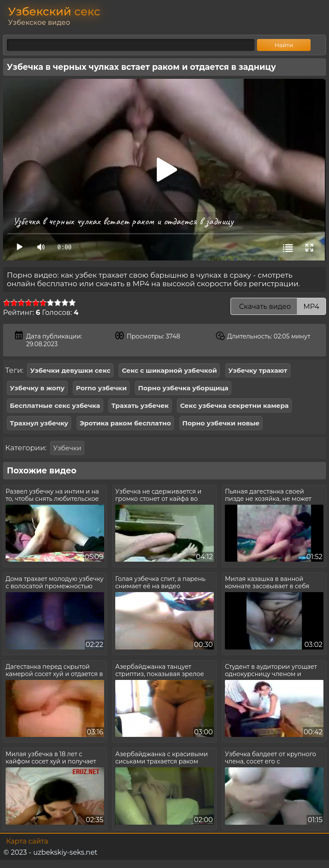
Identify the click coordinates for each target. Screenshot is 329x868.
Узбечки (67, 448)
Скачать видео (278, 307)
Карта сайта (27, 841)
